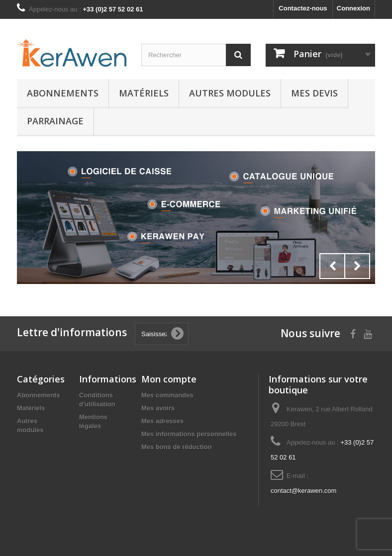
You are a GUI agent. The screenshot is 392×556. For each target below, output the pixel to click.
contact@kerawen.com (303, 491)
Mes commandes (167, 395)
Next (357, 266)
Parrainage (55, 121)
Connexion (353, 8)
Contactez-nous (303, 8)
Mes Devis (314, 93)
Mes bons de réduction (177, 447)
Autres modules (230, 93)
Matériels (144, 93)
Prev (332, 266)
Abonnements (63, 93)
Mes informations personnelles (189, 434)
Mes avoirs (158, 408)
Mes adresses (162, 421)
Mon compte (169, 379)
